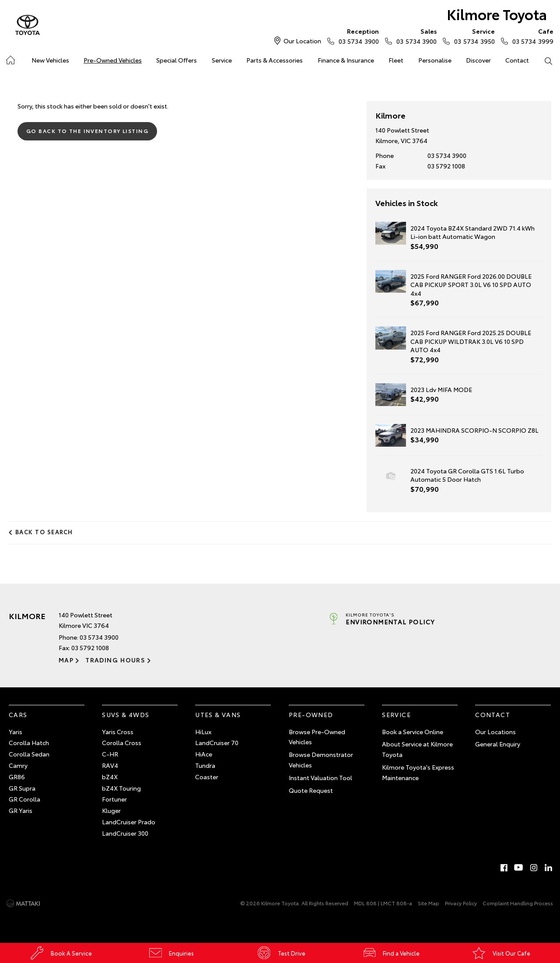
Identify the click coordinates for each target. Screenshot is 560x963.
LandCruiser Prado (129, 822)
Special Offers (177, 60)
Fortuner (114, 799)
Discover (478, 60)
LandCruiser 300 (125, 833)
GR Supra (22, 788)
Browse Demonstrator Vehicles (321, 760)
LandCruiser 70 (217, 742)
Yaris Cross (118, 732)
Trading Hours (115, 660)
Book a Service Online (413, 732)
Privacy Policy (461, 903)
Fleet (396, 60)
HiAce (204, 754)
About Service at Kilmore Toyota (417, 749)
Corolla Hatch (29, 742)
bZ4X (110, 777)
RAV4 (110, 765)
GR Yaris (21, 810)
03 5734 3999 (531, 36)
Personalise (435, 60)
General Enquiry (498, 744)
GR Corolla (24, 799)
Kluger (111, 810)
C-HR (110, 754)
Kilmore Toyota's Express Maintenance (418, 772)
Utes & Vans (218, 714)
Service (222, 60)
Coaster (207, 777)
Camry (18, 765)
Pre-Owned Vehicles (113, 60)
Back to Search (44, 532)
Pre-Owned (311, 714)
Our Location (302, 41)
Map (66, 660)
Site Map (429, 903)
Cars (18, 714)
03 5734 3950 (472, 36)
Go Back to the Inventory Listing (87, 131)
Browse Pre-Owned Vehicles (317, 737)
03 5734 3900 (357, 36)
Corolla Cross (122, 742)
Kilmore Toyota (497, 14)
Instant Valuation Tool (320, 777)
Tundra (205, 765)
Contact (517, 60)
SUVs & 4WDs (126, 714)
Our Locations (495, 732)
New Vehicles (50, 60)
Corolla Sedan (29, 754)
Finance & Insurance (346, 60)
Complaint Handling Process (518, 903)
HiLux (203, 732)
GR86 (17, 777)
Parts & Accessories (275, 60)
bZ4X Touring (121, 788)
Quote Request (311, 790)
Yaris (16, 732)
